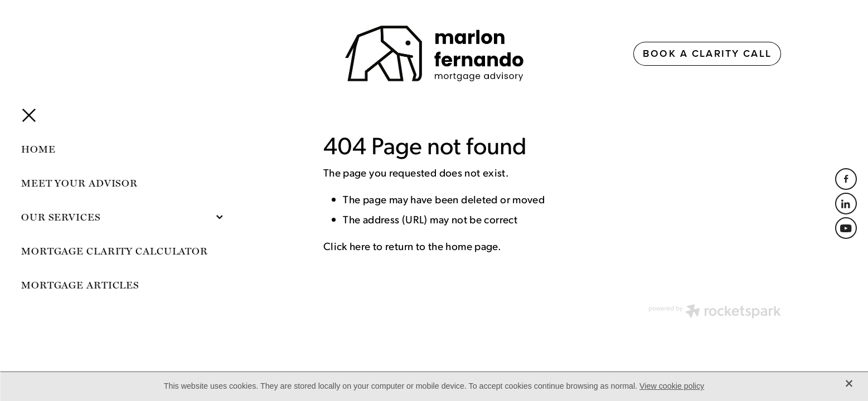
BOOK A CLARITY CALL (707, 53)
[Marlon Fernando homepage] (434, 53)
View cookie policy (672, 386)
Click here (347, 246)
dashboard (174, 308)
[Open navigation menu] (174, 53)
